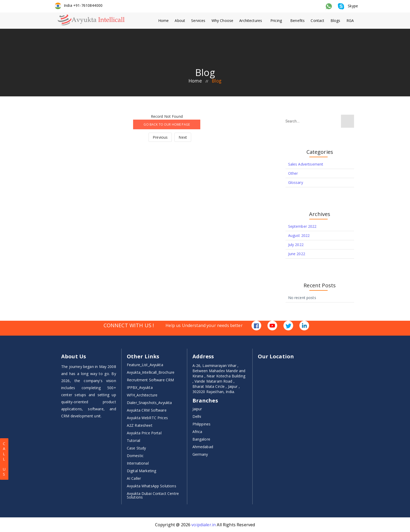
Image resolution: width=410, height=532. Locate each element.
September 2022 (302, 226)
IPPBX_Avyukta (140, 387)
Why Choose (221, 21)
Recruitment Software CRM (150, 380)
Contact (317, 21)
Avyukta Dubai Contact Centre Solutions (153, 495)
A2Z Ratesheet (140, 425)
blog (217, 81)
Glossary (296, 182)
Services (197, 21)
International (138, 463)
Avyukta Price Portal (144, 433)
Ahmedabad (203, 447)
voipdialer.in (204, 525)
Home (161, 21)
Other (293, 173)
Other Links (143, 356)
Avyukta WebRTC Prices (147, 418)
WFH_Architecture (142, 395)
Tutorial (133, 440)
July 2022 (296, 245)
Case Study (136, 448)
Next (183, 137)
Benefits (297, 21)
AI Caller (134, 478)
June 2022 (297, 254)
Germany (200, 454)
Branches (205, 401)
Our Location (276, 356)
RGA (350, 21)
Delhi (197, 416)
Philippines (202, 424)
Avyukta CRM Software (147, 410)
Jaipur (197, 409)
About (178, 21)
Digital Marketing (142, 471)
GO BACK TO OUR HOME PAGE (167, 124)
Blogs (335, 21)
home (195, 81)
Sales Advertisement (306, 164)
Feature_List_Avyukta (145, 365)
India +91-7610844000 (79, 5)
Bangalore (201, 439)
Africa (197, 432)
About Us (74, 356)
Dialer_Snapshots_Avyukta (149, 403)
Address (203, 356)
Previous (160, 137)
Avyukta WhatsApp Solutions (152, 486)
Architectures (250, 21)
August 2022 (299, 235)
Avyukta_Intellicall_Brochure (151, 372)
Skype (348, 6)
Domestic (135, 456)
